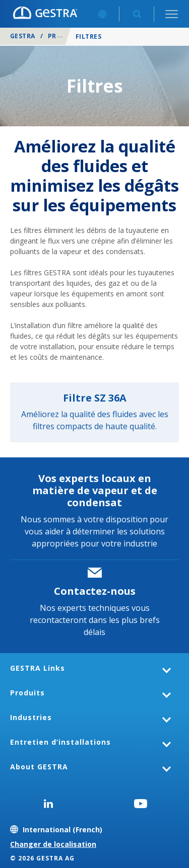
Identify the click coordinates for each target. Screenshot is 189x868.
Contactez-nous (95, 591)
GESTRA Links (38, 668)
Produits (65, 36)
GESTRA (23, 36)
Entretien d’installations (60, 742)
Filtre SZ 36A (95, 398)
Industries (31, 717)
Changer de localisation (53, 844)
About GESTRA (39, 767)
